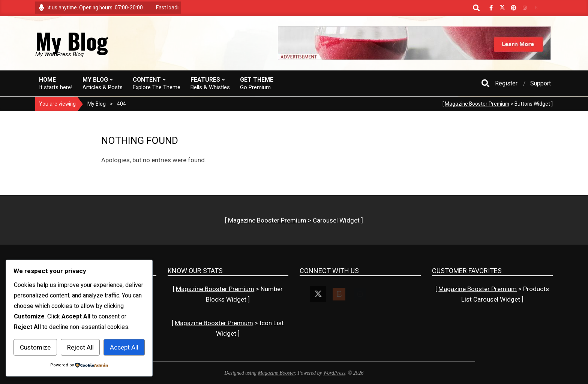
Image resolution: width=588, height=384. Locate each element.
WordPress (334, 373)
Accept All (124, 347)
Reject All (80, 347)
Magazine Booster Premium (477, 104)
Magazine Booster (276, 373)
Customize (35, 347)
